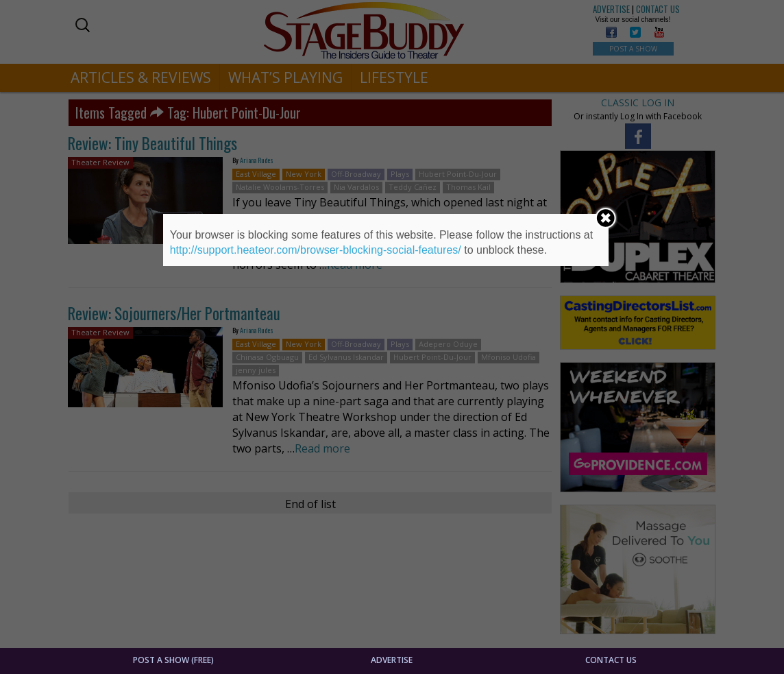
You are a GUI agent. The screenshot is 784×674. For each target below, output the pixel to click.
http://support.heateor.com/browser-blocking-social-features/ (316, 250)
